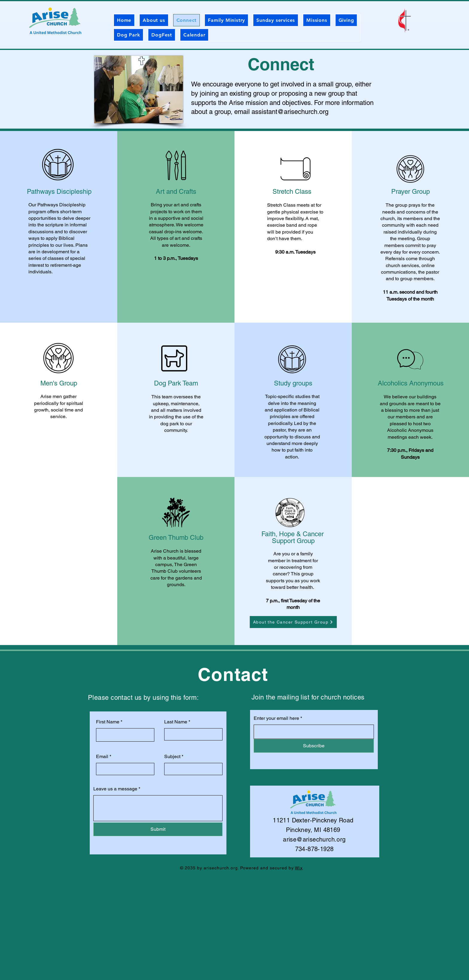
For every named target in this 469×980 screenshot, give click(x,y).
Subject (172, 757)
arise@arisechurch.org (314, 839)
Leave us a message (115, 789)
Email (102, 757)
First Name (108, 722)
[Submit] (158, 829)
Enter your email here (276, 718)
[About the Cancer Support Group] (293, 622)
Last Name (176, 722)
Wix (299, 868)
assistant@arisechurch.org (290, 112)
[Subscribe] (314, 746)
